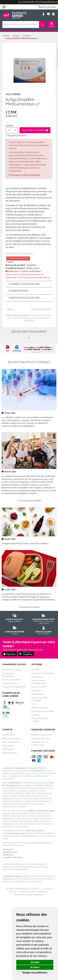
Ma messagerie (10, 753)
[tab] (29, 284)
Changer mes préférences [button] (35, 973)
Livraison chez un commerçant (40, 744)
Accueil (6, 36)
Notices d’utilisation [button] (24, 298)
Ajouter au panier (35, 131)
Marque (16, 36)
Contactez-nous (10, 684)
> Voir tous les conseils (29, 607)
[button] (12, 130)
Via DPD (15, 630)
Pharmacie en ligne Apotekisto (29, 895)
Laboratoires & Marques (43, 674)
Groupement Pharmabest (9, 675)
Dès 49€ (44, 619)
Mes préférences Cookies (40, 720)
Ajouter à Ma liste (16, 136)
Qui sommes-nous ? (12, 670)
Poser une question (12, 680)
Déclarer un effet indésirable (26, 175)
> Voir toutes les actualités (29, 501)
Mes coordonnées (11, 739)
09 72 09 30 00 (44, 630)
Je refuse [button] (35, 967)
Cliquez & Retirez (15, 618)
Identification (9, 735)
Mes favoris (8, 750)
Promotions (37, 677)
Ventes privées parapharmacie (39, 682)
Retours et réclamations (14, 687)
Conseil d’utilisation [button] (24, 284)
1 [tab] (29, 338)
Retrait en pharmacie (41, 735)
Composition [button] (18, 291)
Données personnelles (43, 712)
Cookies (35, 715)
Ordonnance (38, 695)
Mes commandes (11, 743)
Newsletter (37, 691)
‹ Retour (10, 309)
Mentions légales (40, 708)
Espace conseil (39, 687)
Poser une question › (42, 310)
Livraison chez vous (41, 739)
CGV (34, 705)
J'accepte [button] (35, 962)
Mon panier (8, 746)
